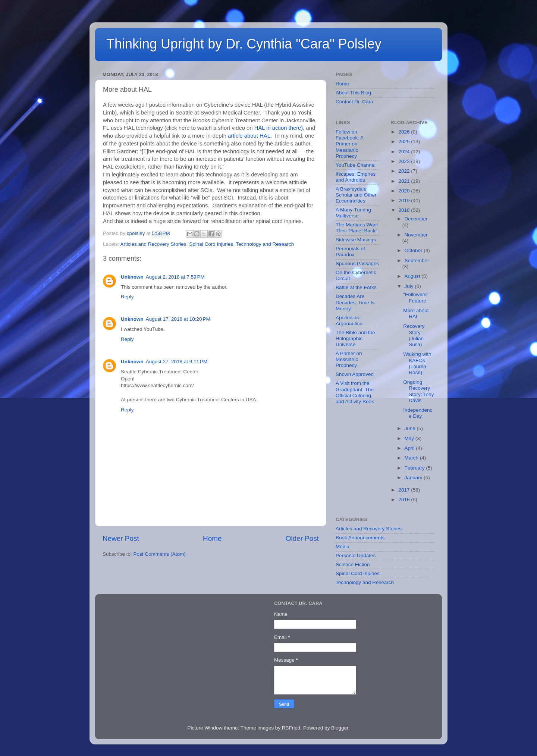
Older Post (302, 538)
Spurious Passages (357, 263)
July (410, 286)
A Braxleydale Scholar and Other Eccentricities (356, 195)
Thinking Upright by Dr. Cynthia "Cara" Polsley (244, 44)
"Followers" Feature (416, 297)
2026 (405, 132)
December (416, 219)
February (415, 468)
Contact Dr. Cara (354, 102)
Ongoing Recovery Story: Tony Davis (418, 391)
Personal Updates (356, 556)
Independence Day (418, 413)
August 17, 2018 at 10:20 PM (178, 319)
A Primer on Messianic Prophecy (349, 359)
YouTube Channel (356, 165)
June (411, 428)
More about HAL (416, 313)
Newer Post (121, 538)
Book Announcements (360, 538)
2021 (405, 181)
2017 (405, 490)
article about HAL (249, 136)
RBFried (291, 728)
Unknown (132, 277)
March (412, 458)
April (410, 448)
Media (343, 547)
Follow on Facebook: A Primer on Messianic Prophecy (349, 144)
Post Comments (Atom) (160, 554)
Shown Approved (355, 374)
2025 (405, 142)
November (416, 235)
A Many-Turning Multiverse (353, 213)
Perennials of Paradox (350, 252)
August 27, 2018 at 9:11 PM (177, 362)
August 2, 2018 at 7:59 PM (175, 277)
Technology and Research (265, 244)
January (414, 478)
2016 (405, 500)
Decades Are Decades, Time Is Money (355, 302)
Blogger (340, 728)
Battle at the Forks (356, 287)
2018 (405, 210)
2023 (405, 161)
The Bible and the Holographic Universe (355, 338)
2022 (405, 171)
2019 (405, 200)
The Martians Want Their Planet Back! (357, 228)
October (414, 250)
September (417, 261)
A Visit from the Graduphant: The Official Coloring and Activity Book (355, 392)
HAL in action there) (279, 128)
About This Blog (353, 93)
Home (212, 538)
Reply (127, 297)
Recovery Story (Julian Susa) (414, 335)
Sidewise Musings (356, 240)
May (410, 438)
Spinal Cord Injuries (211, 244)
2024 (405, 152)
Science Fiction (353, 564)
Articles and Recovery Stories (153, 244)
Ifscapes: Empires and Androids (356, 177)
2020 (405, 191)
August (413, 276)
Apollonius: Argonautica (349, 321)
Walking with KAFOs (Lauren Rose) (417, 363)
